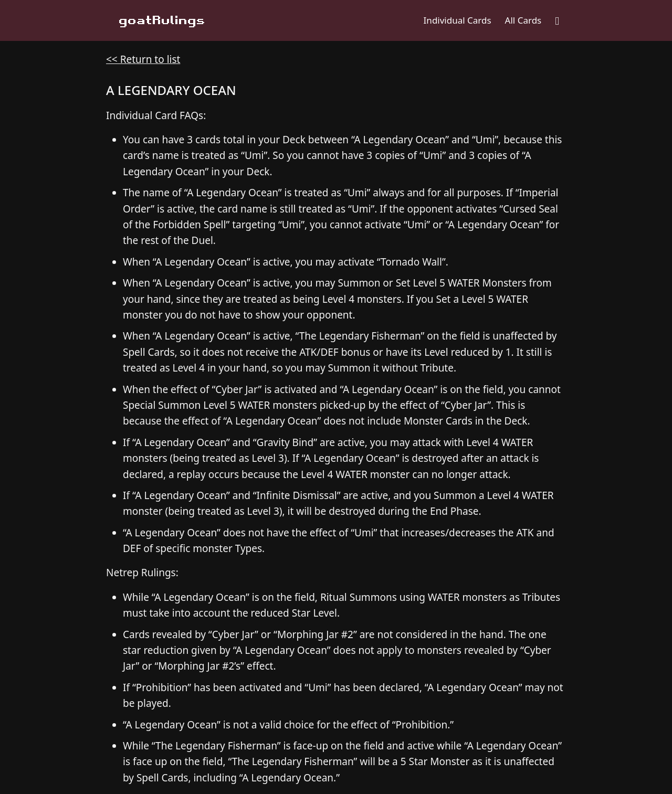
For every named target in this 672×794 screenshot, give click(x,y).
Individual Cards (458, 20)
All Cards (523, 20)
